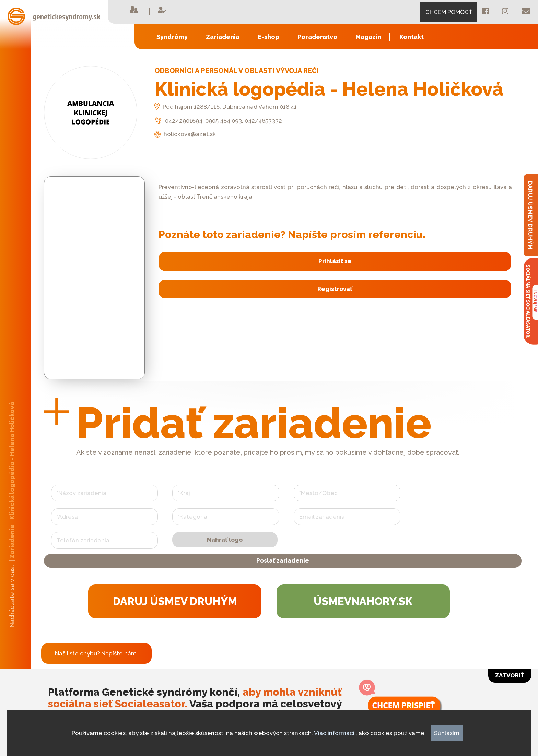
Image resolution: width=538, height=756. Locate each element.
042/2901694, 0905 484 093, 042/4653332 (218, 121)
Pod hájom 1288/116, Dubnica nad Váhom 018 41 (226, 107)
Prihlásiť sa (334, 261)
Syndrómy (172, 37)
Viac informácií (335, 733)
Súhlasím (447, 733)
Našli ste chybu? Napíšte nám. (96, 663)
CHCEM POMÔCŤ (449, 12)
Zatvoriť (510, 675)
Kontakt (412, 37)
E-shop (268, 37)
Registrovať (334, 288)
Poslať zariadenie (283, 566)
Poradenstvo (317, 37)
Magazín (368, 37)
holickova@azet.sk (185, 134)
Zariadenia (223, 37)
